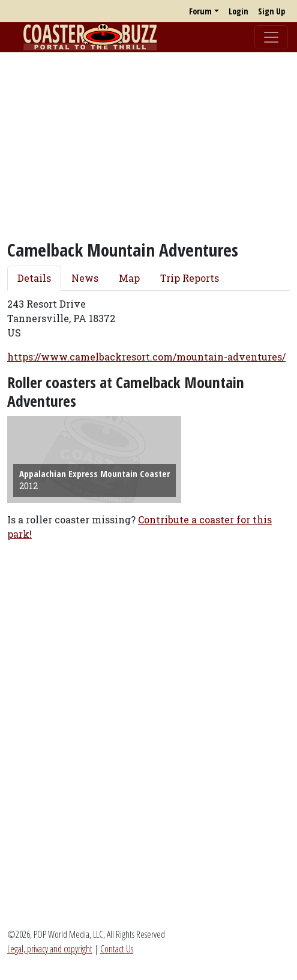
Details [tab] (34, 278)
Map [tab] (129, 278)
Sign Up (271, 11)
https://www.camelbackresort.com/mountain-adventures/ (146, 357)
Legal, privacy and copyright (50, 949)
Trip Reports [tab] (190, 278)
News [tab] (85, 278)
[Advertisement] (148, 146)
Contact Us (117, 949)
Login (238, 11)
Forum (200, 11)
